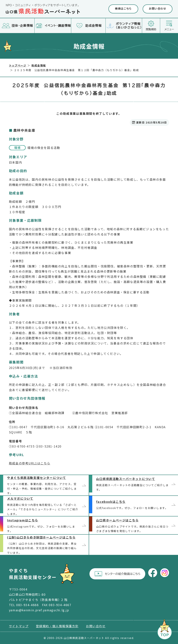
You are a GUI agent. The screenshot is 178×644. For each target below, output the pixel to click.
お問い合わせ (158, 9)
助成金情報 (39, 65)
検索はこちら (123, 9)
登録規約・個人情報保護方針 (57, 626)
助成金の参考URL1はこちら (30, 463)
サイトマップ (19, 626)
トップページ (18, 65)
